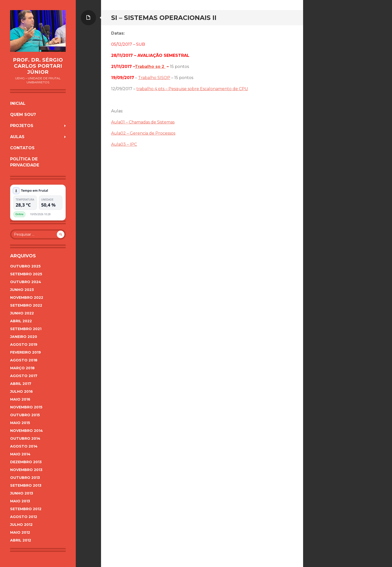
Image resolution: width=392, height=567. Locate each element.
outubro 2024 (26, 282)
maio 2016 (20, 399)
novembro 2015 (26, 407)
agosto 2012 (24, 517)
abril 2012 (21, 540)
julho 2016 (21, 391)
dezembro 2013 (26, 462)
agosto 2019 (24, 344)
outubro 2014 (25, 438)
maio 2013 (20, 501)
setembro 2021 (26, 329)
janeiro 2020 (24, 337)
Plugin (59, 214)
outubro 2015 (25, 415)
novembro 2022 (27, 298)
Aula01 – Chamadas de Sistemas (143, 122)
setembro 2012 (26, 509)
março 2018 (22, 368)
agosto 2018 (24, 360)
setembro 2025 (26, 274)
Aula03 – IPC (124, 144)
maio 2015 (20, 423)
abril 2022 (21, 321)
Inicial (18, 103)
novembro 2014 (27, 431)
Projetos (22, 126)
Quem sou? (23, 115)
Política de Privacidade (25, 162)
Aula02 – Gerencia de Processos (143, 133)
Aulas (17, 137)
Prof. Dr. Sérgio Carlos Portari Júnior (38, 66)
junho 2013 (22, 493)
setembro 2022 (26, 305)
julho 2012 (21, 525)
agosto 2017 (24, 376)
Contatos (22, 148)
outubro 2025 (25, 266)
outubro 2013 (25, 478)
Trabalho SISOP (154, 78)
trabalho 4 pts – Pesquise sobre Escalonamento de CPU (192, 89)
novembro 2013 (26, 470)
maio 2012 (20, 532)
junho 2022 (22, 313)
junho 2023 (22, 290)
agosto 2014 (24, 446)
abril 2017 (21, 384)
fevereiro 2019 (26, 352)
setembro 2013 (26, 485)
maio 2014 (20, 454)
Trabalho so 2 (150, 67)
